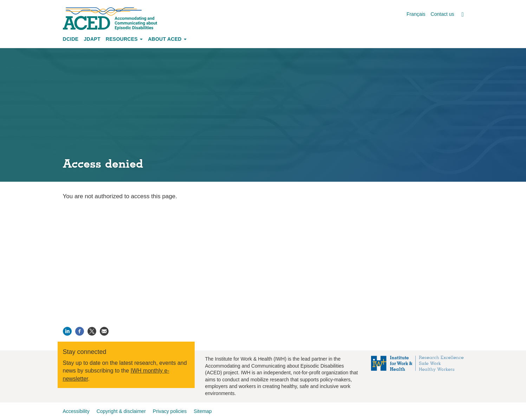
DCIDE (71, 39)
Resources (124, 39)
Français (416, 14)
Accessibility (76, 411)
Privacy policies (170, 411)
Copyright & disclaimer (121, 411)
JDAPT (92, 39)
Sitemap (203, 411)
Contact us (443, 14)
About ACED (167, 39)
